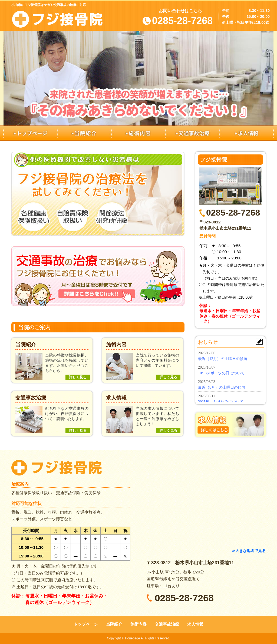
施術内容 (138, 133)
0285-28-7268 (182, 21)
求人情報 (247, 133)
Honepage (132, 638)
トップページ (30, 133)
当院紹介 (84, 133)
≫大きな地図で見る (249, 551)
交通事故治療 (193, 133)
